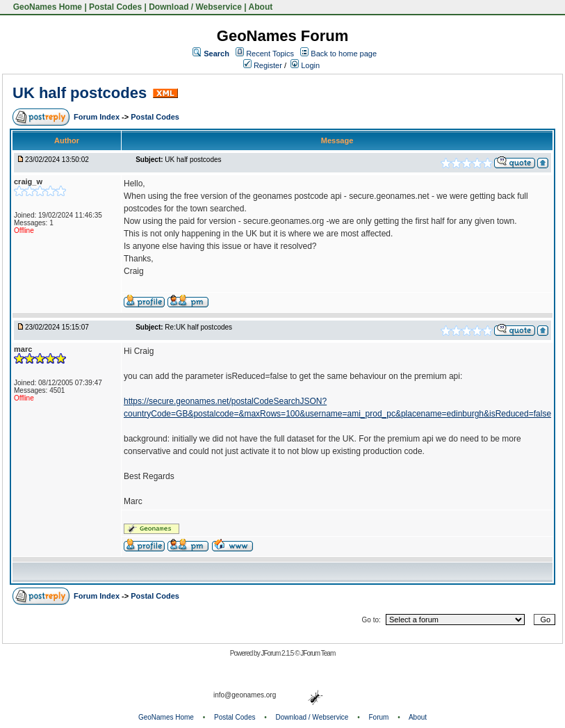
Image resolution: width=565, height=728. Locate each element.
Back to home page (344, 54)
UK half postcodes (80, 93)
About (261, 7)
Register (263, 65)
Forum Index (98, 117)
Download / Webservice (195, 7)
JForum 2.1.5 (278, 653)
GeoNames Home (46, 7)
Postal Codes (115, 7)
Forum (379, 717)
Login (305, 65)
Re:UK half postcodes (198, 327)
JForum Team (318, 653)
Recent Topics (270, 54)
